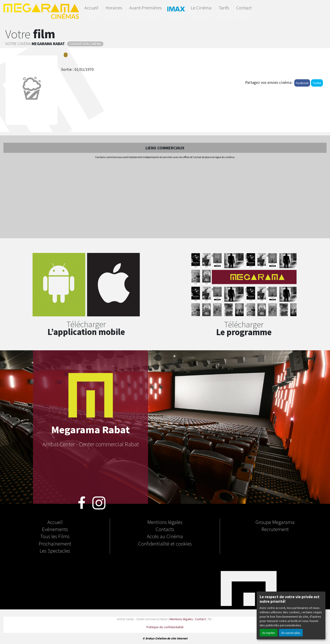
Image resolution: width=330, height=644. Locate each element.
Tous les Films (55, 536)
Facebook (302, 83)
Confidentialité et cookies (165, 543)
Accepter (269, 633)
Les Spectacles (55, 551)
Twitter (317, 83)
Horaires (114, 8)
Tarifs (224, 8)
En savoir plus (291, 633)
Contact (244, 8)
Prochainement (55, 543)
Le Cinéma (201, 8)
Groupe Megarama (275, 522)
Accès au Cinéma (165, 536)
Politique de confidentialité (165, 627)
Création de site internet (171, 638)
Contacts (165, 529)
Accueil (91, 8)
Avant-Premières (146, 8)
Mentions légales (165, 522)
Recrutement (275, 529)
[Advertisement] (165, 199)
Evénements (55, 529)
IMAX (176, 10)
